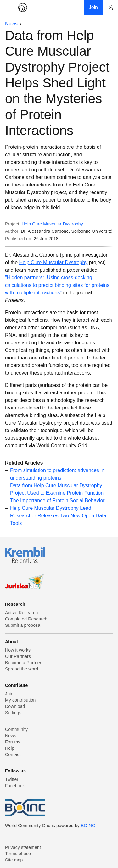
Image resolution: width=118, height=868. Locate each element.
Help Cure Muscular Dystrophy (52, 224)
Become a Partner (23, 663)
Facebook (15, 786)
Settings (13, 713)
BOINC (88, 826)
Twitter (12, 779)
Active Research (21, 613)
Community (16, 729)
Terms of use (18, 854)
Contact (13, 754)
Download (15, 706)
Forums (13, 742)
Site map (14, 860)
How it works (18, 650)
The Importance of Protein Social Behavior (57, 501)
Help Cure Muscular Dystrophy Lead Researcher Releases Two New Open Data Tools (58, 516)
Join (9, 694)
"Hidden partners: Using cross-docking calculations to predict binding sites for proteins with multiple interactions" (57, 285)
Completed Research (26, 619)
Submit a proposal (23, 625)
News (11, 24)
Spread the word (22, 669)
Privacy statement (23, 847)
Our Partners (18, 656)
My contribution (20, 700)
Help (10, 748)
